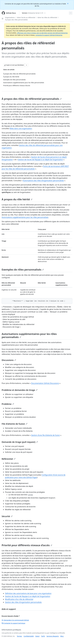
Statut (37, 636)
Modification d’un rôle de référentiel (19, 599)
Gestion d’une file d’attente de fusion (45, 435)
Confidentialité (29, 636)
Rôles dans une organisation (21, 128)
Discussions (9, 360)
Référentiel (9, 459)
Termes (19, 636)
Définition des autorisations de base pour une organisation (28, 593)
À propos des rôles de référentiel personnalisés (32, 99)
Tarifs (43, 636)
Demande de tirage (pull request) (20, 442)
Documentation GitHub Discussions (45, 383)
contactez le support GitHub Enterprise (49, 35)
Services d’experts (53, 636)
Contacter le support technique (13, 623)
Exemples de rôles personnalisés (23, 270)
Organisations (10, 17)
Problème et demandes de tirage (20, 390)
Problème (8, 404)
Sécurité (7, 516)
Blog (62, 636)
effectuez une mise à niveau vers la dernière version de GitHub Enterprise (42, 33)
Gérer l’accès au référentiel (26, 17)
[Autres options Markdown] (27, 65)
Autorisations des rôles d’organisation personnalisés (43, 181)
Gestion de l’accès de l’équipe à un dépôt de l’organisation (41, 160)
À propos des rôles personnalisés (16, 20)
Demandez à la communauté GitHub (15, 620)
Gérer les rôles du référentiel (47, 17)
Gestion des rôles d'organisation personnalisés (23, 602)
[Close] (68, 3)
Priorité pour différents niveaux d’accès (27, 545)
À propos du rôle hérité (17, 199)
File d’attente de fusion (15, 424)
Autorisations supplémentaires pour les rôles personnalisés (25, 217)
